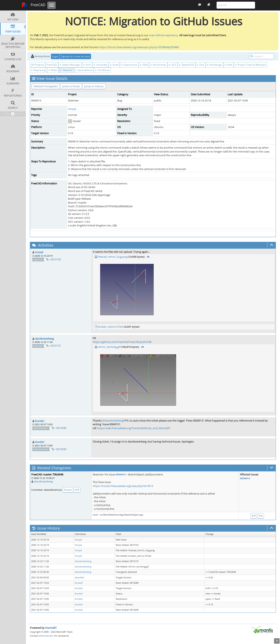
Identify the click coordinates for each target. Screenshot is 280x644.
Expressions (129, 65)
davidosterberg (44, 339)
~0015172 (55, 346)
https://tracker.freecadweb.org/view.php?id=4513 (123, 486)
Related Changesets (46, 86)
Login (55, 56)
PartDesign (214, 65)
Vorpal (72, 109)
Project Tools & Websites (251, 65)
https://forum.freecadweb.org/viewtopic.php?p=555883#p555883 (139, 47)
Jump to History (94, 86)
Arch (87, 65)
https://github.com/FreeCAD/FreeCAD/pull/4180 (122, 342)
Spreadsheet (84, 70)
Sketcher (66, 70)
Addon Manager (70, 65)
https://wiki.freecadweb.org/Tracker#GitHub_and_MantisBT (134, 428)
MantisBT (51, 628)
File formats (158, 65)
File (261, 516)
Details (68, 490)
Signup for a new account (75, 56)
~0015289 (61, 428)
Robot (53, 70)
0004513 (121, 474)
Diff (77, 490)
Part (201, 65)
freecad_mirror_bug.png (112, 257)
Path (229, 65)
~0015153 (55, 259)
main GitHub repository (163, 35)
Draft (114, 65)
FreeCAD (33, 5)
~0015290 (61, 449)
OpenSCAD (187, 65)
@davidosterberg (113, 420)
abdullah (80, 578)
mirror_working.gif (109, 347)
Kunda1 (40, 421)
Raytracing (38, 70)
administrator (46, 636)
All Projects (37, 65)
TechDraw (102, 70)
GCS (173, 65)
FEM (144, 65)
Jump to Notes (71, 86)
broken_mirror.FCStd (111, 327)
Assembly (101, 65)
